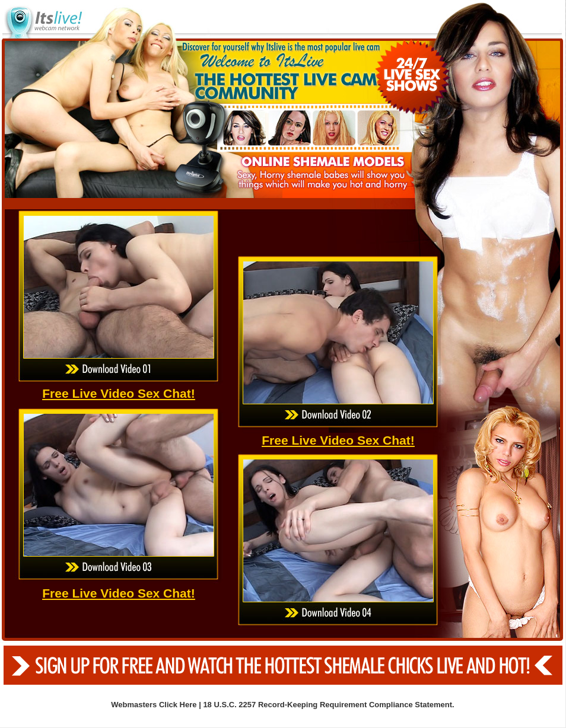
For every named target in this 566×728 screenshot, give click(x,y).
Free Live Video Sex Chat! (119, 393)
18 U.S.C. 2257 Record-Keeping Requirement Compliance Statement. (328, 705)
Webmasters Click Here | (157, 705)
